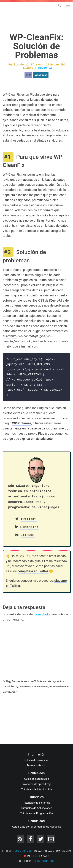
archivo (11, 336)
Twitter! (29, 519)
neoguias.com (23, 851)
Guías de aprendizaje (36, 779)
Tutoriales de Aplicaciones (36, 808)
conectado (42, 614)
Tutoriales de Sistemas (36, 803)
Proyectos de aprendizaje (37, 784)
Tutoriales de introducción (36, 789)
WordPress (41, 75)
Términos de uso (36, 765)
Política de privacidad (36, 760)
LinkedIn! (29, 527)
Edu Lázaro (18, 486)
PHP (28, 75)
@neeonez (45, 68)
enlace (7, 110)
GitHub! (28, 535)
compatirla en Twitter (33, 571)
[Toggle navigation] (68, 5)
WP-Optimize (22, 423)
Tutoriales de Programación (37, 813)
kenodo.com (46, 861)
